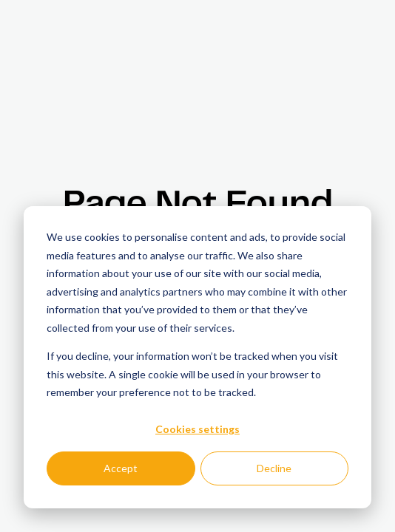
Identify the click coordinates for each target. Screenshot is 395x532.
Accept (121, 468)
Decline (274, 468)
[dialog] (197, 357)
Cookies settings (197, 429)
